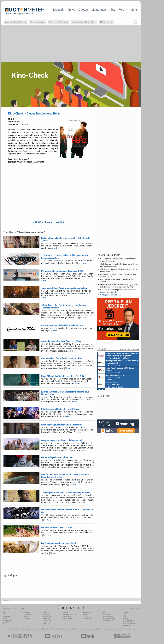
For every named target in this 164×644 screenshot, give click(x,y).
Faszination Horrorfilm (84, 22)
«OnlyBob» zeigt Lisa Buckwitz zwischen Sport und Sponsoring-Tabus (119, 265)
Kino (112, 9)
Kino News (9, 629)
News (72, 9)
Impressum (126, 626)
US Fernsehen (45, 629)
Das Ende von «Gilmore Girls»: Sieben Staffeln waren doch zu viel (118, 260)
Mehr (134, 9)
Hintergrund (27, 614)
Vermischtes (47, 616)
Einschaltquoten (62, 629)
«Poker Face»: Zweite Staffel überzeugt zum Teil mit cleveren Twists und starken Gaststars (120, 286)
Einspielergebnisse (109, 618)
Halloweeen (106, 22)
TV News (53, 629)
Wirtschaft (46, 618)
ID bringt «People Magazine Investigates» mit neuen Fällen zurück (118, 291)
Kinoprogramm (108, 629)
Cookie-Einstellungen (129, 624)
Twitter (5, 624)
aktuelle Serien (97, 629)
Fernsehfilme (88, 629)
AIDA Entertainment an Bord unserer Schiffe (118, 363)
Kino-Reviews (87, 618)
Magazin (59, 9)
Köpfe (45, 622)
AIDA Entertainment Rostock (112, 377)
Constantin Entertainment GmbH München (118, 356)
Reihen (25, 616)
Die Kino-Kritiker (108, 616)
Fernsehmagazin (26, 629)
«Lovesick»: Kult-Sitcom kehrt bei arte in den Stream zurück (118, 275)
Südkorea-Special (59, 22)
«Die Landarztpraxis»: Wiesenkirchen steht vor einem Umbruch (119, 270)
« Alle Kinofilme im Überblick (49, 222)
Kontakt (125, 618)
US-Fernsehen (47, 624)
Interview (26, 618)
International (47, 620)
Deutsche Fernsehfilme (121, 629)
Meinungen (99, 9)
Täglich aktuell (68, 618)
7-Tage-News (7, 620)
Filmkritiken (36, 629)
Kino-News (106, 614)
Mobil (5, 618)
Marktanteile (67, 616)
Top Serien (132, 629)
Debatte (85, 614)
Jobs (124, 616)
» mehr (55, 248)
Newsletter (6, 616)
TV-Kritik (85, 616)
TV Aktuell (17, 629)
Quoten (83, 9)
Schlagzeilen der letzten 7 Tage (113, 295)
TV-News (46, 614)
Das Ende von (38, 22)
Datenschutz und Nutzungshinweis (128, 621)
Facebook (6, 622)
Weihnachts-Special (16, 22)
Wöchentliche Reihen (70, 614)
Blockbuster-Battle (108, 620)
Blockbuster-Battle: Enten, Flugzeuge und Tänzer (117, 280)
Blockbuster (79, 629)
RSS (5, 614)
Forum (123, 9)
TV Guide (71, 629)
